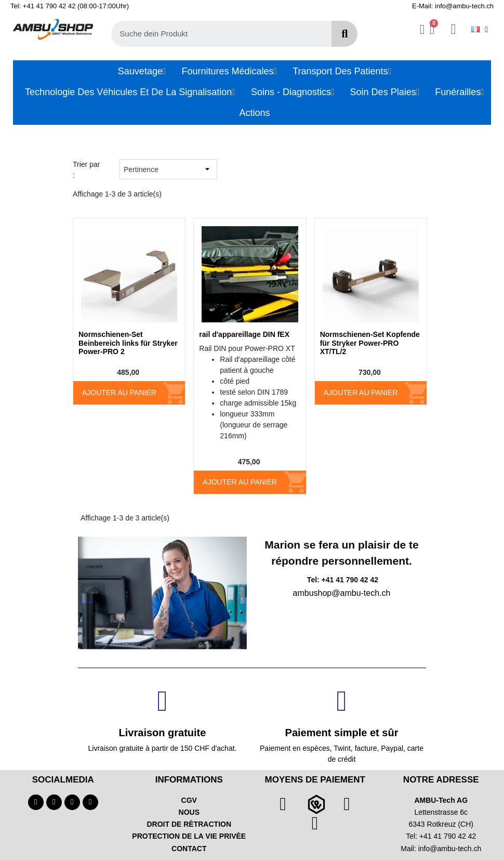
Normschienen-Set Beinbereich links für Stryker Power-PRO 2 (128, 343)
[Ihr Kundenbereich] (422, 29)
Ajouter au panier (119, 393)
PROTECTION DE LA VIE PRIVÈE (189, 836)
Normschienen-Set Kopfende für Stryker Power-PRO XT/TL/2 (370, 343)
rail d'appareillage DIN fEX (244, 334)
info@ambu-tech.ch (450, 849)
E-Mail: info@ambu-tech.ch (453, 6)
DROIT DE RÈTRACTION (189, 824)
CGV (189, 800)
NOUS (189, 812)
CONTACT (189, 849)
